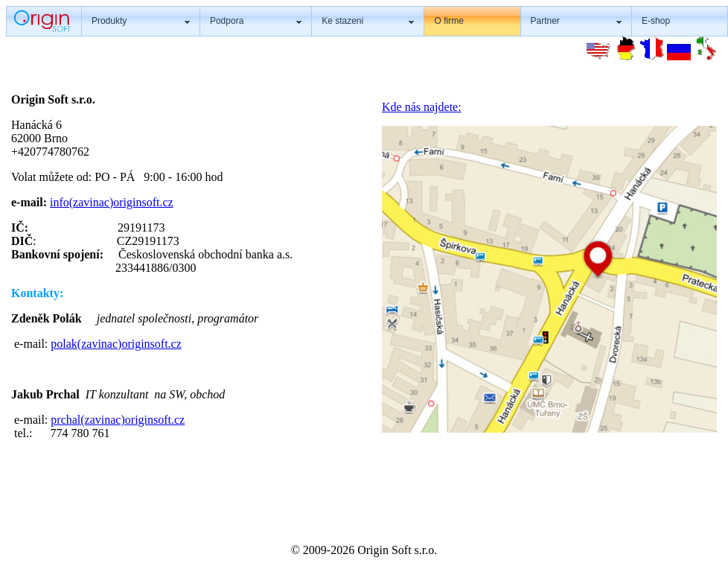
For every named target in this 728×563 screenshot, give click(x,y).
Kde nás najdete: (422, 107)
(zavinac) (100, 344)
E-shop (656, 21)
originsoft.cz (151, 344)
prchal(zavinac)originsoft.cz (118, 420)
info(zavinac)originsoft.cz (112, 202)
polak (64, 344)
